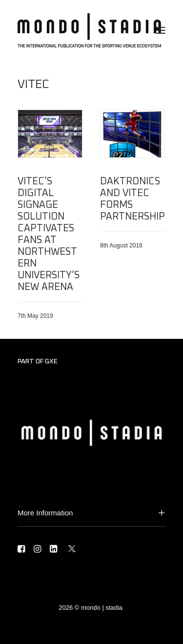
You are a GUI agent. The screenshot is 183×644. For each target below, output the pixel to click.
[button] (161, 30)
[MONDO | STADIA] (89, 30)
